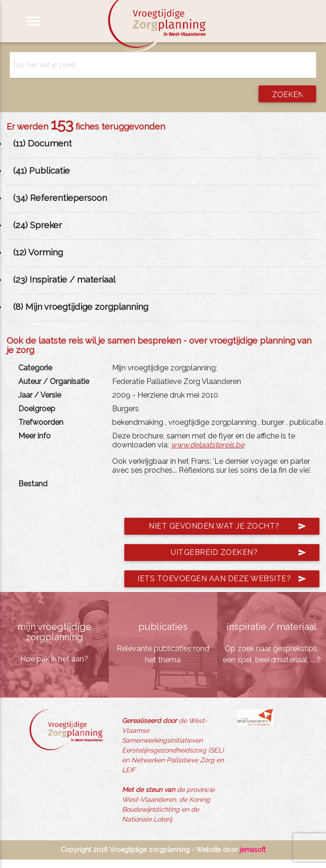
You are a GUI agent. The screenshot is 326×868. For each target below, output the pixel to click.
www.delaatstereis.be (208, 445)
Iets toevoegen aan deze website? (222, 579)
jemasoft (253, 850)
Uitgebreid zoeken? (239, 553)
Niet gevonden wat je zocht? (227, 526)
